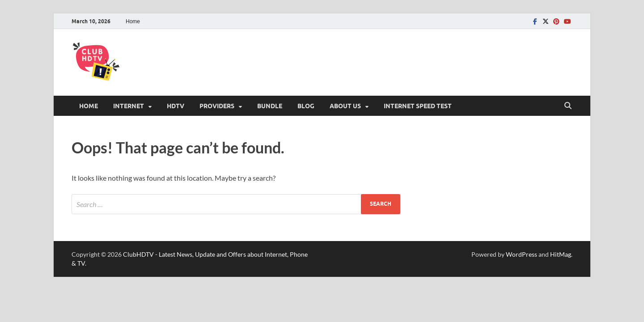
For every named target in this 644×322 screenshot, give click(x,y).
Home (133, 21)
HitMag (561, 254)
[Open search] (568, 106)
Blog (306, 106)
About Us (345, 106)
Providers (217, 106)
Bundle (270, 106)
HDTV (176, 106)
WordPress (521, 254)
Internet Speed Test (418, 106)
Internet (129, 106)
